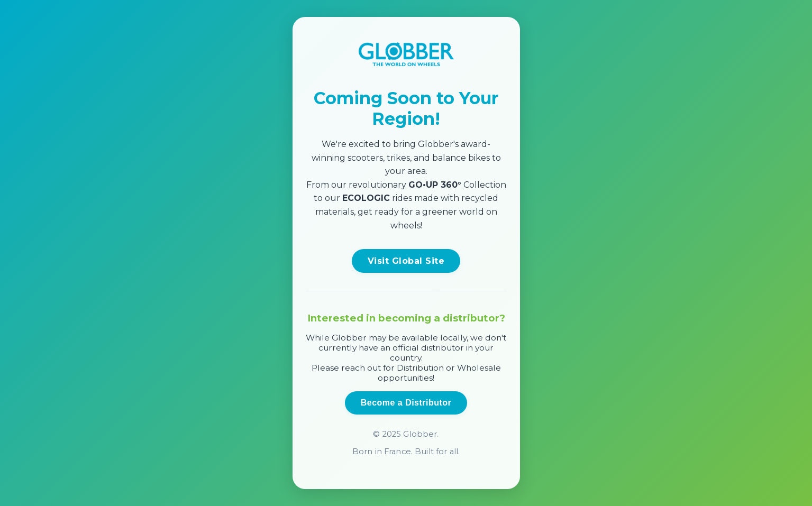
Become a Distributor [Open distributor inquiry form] (406, 403)
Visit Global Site (406, 261)
